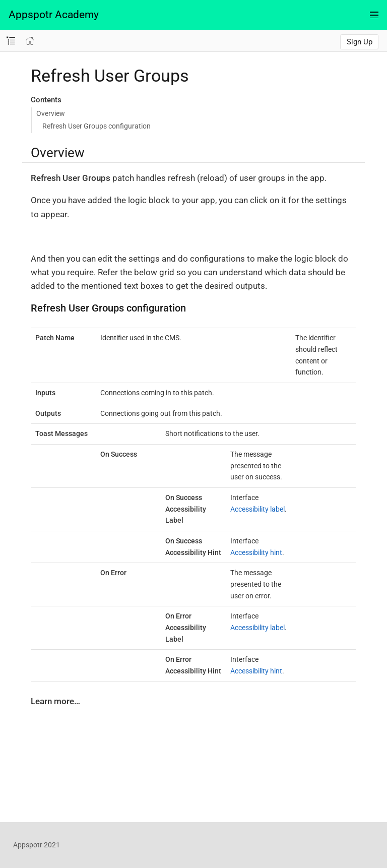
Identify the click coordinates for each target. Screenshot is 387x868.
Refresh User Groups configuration (96, 126)
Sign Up (360, 42)
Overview (51, 113)
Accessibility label (257, 509)
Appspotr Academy (54, 15)
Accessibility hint (256, 552)
